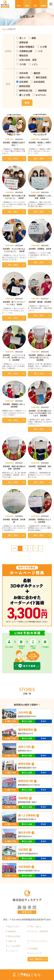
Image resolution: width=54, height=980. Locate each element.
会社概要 (34, 949)
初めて (19, 6)
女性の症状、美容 (27, 60)
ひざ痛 (42, 47)
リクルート (13, 951)
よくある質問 (14, 946)
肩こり (21, 38)
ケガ (39, 51)
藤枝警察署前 (26, 730)
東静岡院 (41, 91)
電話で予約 (12, 721)
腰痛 (32, 38)
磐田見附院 (40, 77)
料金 (35, 6)
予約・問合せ (36, 927)
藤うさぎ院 (23, 95)
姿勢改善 (22, 42)
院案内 (27, 6)
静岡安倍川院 (24, 91)
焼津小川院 (23, 77)
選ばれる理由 (14, 936)
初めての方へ (14, 927)
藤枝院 (35, 73)
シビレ (33, 64)
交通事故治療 (24, 51)
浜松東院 (22, 82)
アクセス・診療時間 (39, 931)
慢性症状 (22, 56)
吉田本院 (22, 73)
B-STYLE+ (40, 95)
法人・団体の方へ (37, 959)
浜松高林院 (38, 82)
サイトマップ (36, 953)
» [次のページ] (41, 548)
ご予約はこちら (29, 975)
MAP (44, 721)
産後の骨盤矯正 (25, 47)
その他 (21, 64)
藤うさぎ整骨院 (27, 815)
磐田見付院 (24, 833)
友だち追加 (28, 721)
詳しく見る (13, 159)
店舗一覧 (12, 941)
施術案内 (12, 931)
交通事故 (43, 6)
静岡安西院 (23, 86)
